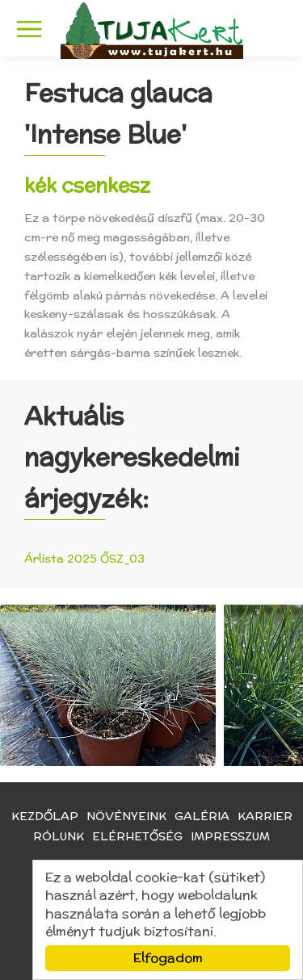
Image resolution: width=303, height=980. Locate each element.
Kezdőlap (45, 816)
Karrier (265, 816)
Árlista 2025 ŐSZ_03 (84, 559)
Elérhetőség (137, 836)
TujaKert (152, 31)
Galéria (202, 816)
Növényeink (126, 816)
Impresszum (230, 836)
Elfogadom (168, 958)
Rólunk (59, 836)
